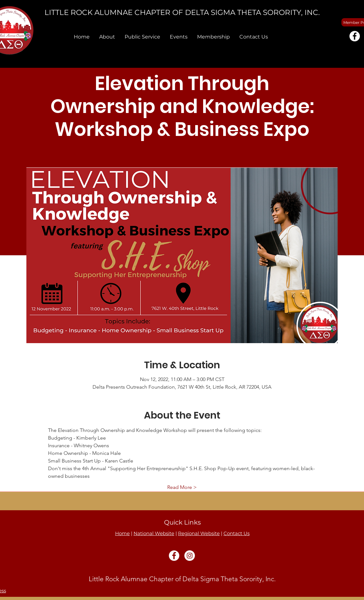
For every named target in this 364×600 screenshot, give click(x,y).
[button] (107, 37)
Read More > (182, 487)
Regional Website (199, 533)
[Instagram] (190, 556)
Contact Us (237, 533)
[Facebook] (355, 36)
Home (122, 533)
